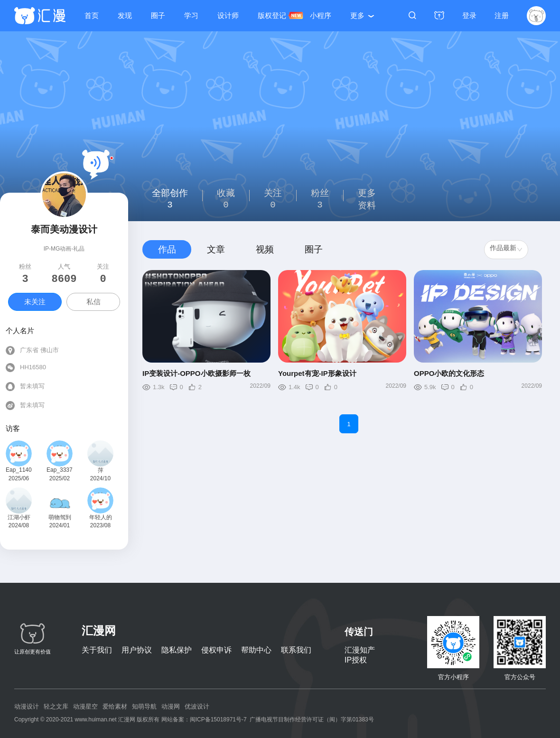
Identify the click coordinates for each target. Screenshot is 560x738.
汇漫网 (99, 631)
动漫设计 (27, 706)
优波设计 (197, 706)
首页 (92, 15)
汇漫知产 (360, 650)
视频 (265, 249)
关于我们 (97, 650)
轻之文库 (56, 706)
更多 (357, 15)
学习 (191, 15)
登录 (469, 15)
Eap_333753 (60, 470)
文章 (216, 249)
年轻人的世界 (101, 518)
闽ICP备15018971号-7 (218, 719)
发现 (125, 15)
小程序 (321, 15)
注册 (502, 15)
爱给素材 (115, 706)
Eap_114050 (19, 470)
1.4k (294, 387)
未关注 (35, 302)
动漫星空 (85, 706)
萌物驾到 (60, 517)
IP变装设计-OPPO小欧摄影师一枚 (196, 373)
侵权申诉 (216, 650)
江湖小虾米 (19, 518)
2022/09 (260, 386)
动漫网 (171, 706)
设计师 (228, 15)
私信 (93, 302)
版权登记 (272, 15)
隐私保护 (177, 650)
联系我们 (296, 650)
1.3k (159, 387)
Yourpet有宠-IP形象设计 (317, 373)
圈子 (158, 15)
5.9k (430, 387)
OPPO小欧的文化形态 (449, 373)
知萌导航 (144, 706)
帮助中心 (256, 650)
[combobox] (506, 250)
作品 (167, 249)
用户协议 (137, 650)
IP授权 (356, 660)
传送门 (359, 632)
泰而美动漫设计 (64, 229)
